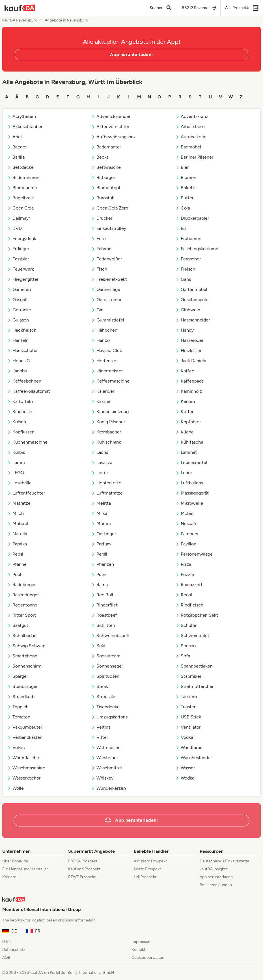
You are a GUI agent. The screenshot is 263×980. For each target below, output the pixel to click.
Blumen (186, 177)
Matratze (19, 503)
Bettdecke (20, 167)
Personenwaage (194, 554)
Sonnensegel (107, 666)
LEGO (16, 473)
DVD (14, 228)
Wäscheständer (194, 758)
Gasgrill (17, 300)
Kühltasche (189, 442)
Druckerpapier (192, 218)
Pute (98, 574)
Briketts (186, 188)
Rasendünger (23, 595)
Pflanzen (103, 564)
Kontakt (138, 950)
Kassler (101, 401)
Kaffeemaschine (110, 381)
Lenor (184, 473)
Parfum (101, 544)
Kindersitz (20, 412)
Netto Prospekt (147, 869)
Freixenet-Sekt (109, 279)
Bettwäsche (106, 167)
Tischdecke (105, 707)
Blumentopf (106, 188)
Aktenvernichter (110, 127)
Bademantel (106, 147)
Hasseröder (189, 340)
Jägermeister (107, 371)
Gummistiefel (108, 320)
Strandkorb (21, 697)
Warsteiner (104, 758)
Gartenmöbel (191, 289)
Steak (100, 686)
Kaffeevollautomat (29, 391)
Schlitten (103, 625)
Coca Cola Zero (110, 208)
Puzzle (185, 574)
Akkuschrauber (25, 127)
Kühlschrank (106, 442)
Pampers (187, 534)
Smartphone (22, 656)
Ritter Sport (21, 615)
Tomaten (19, 717)
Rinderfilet (104, 605)
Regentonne (22, 605)
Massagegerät (192, 493)
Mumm (101, 524)
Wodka (185, 778)
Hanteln (18, 340)
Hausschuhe (22, 350)
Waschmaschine (26, 768)
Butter (184, 198)
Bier (182, 167)
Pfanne (17, 564)
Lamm (16, 462)
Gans (183, 279)
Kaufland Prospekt (84, 869)
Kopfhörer (188, 422)
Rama (99, 585)
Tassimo (186, 697)
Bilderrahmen (23, 177)
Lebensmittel (191, 462)
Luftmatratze (107, 493)
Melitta (101, 503)
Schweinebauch (110, 635)
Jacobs (17, 371)
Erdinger (18, 249)
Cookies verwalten (148, 958)
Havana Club (107, 350)
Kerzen (185, 401)
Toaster (185, 707)
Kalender (103, 391)
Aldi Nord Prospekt (150, 861)
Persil (99, 554)
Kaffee (185, 371)
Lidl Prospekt (145, 877)
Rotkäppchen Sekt (197, 615)
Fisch (99, 269)
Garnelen (19, 289)
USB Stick (188, 717)
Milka (99, 513)
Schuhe (186, 625)
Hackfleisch (22, 330)
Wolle (15, 788)
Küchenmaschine (27, 442)
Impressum (142, 942)
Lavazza (102, 462)
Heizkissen (189, 350)
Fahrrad (101, 249)
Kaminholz (189, 391)
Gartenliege (106, 289)
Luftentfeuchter (26, 493)
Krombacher (106, 432)
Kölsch (17, 422)
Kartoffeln (20, 401)
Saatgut (18, 625)
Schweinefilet (192, 635)
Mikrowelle (189, 503)
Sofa (183, 656)
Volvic (16, 747)
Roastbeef (104, 615)
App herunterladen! (131, 54)
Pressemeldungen (216, 885)
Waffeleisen (106, 747)
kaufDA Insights (214, 869)
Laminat (186, 452)
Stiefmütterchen (195, 686)
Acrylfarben (21, 116)
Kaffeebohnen (24, 381)
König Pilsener (108, 422)
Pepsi (15, 554)
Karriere (9, 877)
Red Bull (102, 595)
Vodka (184, 737)
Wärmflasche (23, 758)
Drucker (102, 218)
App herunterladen (216, 877)
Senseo (186, 646)
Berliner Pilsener (194, 157)
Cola (183, 208)
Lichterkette (106, 483)
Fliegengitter (23, 279)
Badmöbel (188, 147)
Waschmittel (106, 768)
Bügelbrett (21, 198)
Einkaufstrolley (109, 228)
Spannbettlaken (194, 666)
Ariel (14, 137)
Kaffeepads (189, 381)
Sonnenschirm (24, 666)
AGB (6, 958)
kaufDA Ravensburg (20, 20)
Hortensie (104, 361)
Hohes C (19, 361)
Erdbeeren (188, 238)
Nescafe (187, 524)
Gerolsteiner (106, 300)
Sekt (98, 646)
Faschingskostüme (197, 249)
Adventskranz (192, 116)
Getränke (19, 310)
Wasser (185, 768)
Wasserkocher (24, 778)
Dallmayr (19, 218)
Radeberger (21, 585)
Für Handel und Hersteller (25, 869)
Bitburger (103, 177)
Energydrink (22, 238)
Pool (14, 574)
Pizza (183, 564)
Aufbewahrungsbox (113, 137)
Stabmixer (188, 676)
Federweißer (106, 259)
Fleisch (185, 269)
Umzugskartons (109, 717)
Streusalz (103, 697)
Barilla (16, 157)
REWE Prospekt (82, 877)
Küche (185, 432)
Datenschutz (14, 950)
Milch (15, 513)
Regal (184, 595)
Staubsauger (22, 686)
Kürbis (16, 452)
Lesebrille (19, 483)
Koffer (184, 412)
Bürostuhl (103, 198)
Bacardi (17, 147)
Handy (185, 330)
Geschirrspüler (193, 300)
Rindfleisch (189, 605)
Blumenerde (22, 188)
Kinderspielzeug (110, 412)
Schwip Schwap (26, 646)
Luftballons (189, 483)
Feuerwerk (21, 269)
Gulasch (18, 320)
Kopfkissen (21, 432)
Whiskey (102, 778)
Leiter (100, 473)
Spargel (17, 676)
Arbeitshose (190, 127)
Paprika (17, 544)
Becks (100, 157)
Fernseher (188, 259)
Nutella (17, 534)
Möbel (184, 513)
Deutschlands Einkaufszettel (225, 861)
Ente (98, 238)
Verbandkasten (25, 737)
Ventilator (188, 727)
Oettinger (104, 534)
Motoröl (18, 524)
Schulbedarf (22, 635)
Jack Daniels (191, 361)
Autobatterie (191, 137)
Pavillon (186, 544)
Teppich (18, 707)
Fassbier (18, 259)
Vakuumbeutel (24, 727)
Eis (181, 228)
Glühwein (188, 310)
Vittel (99, 737)
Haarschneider (193, 320)
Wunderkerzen (108, 788)
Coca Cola (20, 208)
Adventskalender (111, 116)
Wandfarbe (189, 747)
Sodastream (106, 656)
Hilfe (7, 942)
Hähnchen (104, 330)
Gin (97, 310)
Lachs (100, 452)
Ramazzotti (189, 585)
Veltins (101, 727)
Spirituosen (105, 676)
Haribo (100, 340)
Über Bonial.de (15, 861)
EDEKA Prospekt (83, 861)
